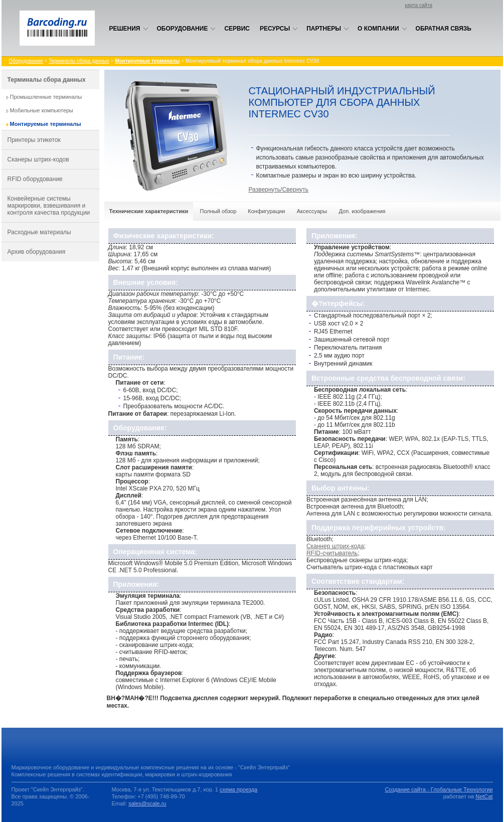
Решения (129, 29)
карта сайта (419, 5)
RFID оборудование (35, 179)
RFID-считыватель (332, 553)
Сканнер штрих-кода (335, 546)
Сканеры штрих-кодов (38, 159)
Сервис (237, 29)
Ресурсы (279, 29)
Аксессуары (312, 211)
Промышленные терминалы (46, 97)
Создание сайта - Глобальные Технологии (439, 789)
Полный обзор (218, 211)
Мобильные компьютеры (42, 110)
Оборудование (187, 29)
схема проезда (238, 789)
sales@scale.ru (147, 803)
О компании (382, 29)
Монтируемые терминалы (46, 124)
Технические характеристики (149, 211)
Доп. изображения (362, 211)
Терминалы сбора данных (79, 61)
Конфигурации (266, 211)
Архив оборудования (37, 252)
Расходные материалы (39, 232)
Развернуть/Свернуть (279, 190)
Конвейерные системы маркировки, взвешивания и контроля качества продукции (49, 206)
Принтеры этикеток (34, 140)
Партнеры (328, 29)
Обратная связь (444, 29)
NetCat (484, 796)
